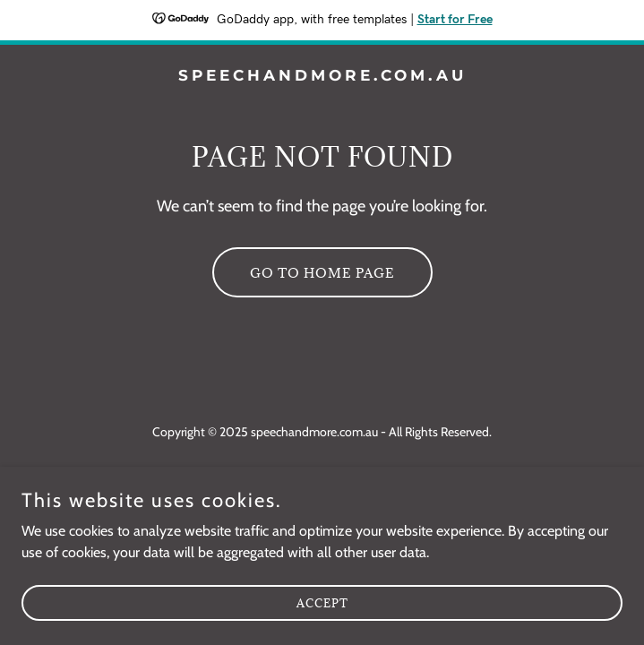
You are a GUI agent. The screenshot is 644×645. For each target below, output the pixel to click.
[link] (322, 76)
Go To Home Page (322, 273)
